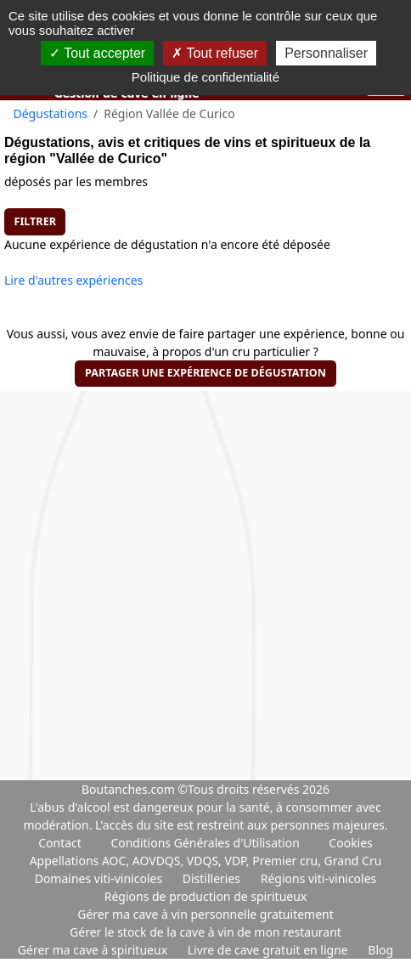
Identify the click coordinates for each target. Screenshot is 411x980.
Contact (60, 843)
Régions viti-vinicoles (319, 878)
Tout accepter (97, 53)
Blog (380, 950)
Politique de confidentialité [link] (205, 77)
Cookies (350, 843)
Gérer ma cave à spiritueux (94, 950)
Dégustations (51, 113)
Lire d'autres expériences (73, 280)
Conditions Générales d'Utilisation (205, 843)
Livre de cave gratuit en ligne (270, 950)
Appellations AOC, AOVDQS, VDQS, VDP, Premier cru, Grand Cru (206, 861)
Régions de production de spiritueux (206, 896)
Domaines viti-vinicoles (100, 878)
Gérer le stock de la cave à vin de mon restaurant (205, 932)
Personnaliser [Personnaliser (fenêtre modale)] (326, 53)
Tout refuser (215, 53)
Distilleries (213, 878)
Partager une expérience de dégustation (205, 373)
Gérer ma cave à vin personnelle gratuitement (205, 914)
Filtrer (35, 221)
